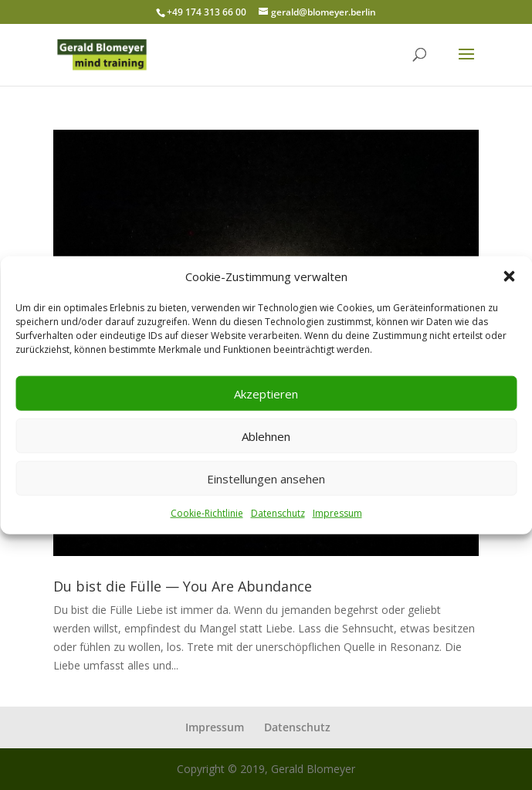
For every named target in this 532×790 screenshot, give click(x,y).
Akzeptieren (266, 394)
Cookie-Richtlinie (207, 513)
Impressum (337, 513)
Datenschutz (278, 513)
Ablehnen (266, 436)
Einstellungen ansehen (266, 479)
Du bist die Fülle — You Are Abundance (183, 586)
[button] (509, 276)
